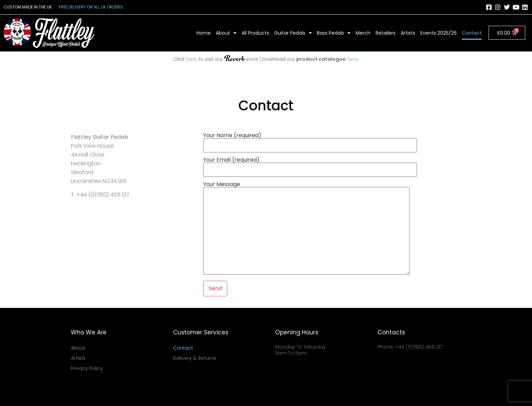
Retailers (386, 33)
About (226, 33)
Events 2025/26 (439, 33)
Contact (472, 33)
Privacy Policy (87, 368)
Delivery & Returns (195, 358)
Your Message (307, 229)
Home (204, 33)
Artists (408, 33)
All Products (255, 33)
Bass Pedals (334, 33)
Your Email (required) (310, 165)
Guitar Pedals (293, 33)
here (191, 59)
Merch (363, 33)
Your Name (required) (310, 141)
